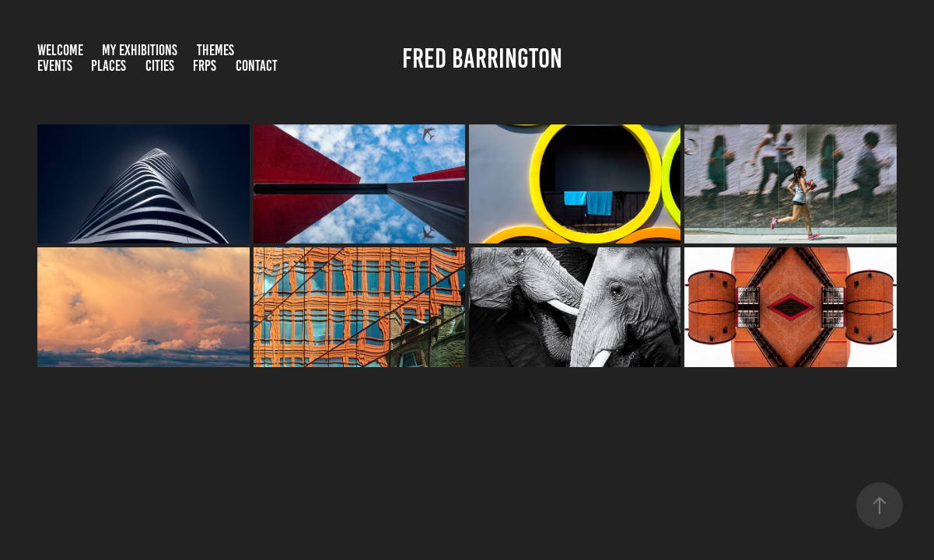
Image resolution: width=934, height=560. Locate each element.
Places (108, 66)
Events (55, 66)
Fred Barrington (482, 58)
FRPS (205, 66)
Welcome (60, 50)
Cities (160, 66)
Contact (257, 66)
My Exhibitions (140, 50)
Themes (215, 50)
